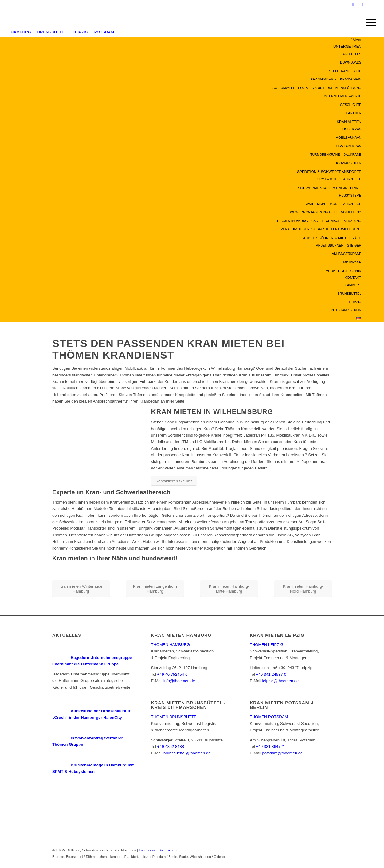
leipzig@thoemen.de (280, 681)
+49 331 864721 (270, 747)
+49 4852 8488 (171, 747)
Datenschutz (168, 850)
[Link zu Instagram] (353, 5)
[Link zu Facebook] (372, 5)
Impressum (147, 850)
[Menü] (369, 23)
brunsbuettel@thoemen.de (187, 753)
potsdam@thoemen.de (282, 753)
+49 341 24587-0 (271, 674)
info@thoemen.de (179, 681)
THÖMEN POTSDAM (269, 717)
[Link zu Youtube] (362, 5)
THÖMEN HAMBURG (170, 645)
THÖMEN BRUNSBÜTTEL (175, 717)
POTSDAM (104, 32)
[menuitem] (223, 80)
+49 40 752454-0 (172, 674)
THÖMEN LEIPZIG (267, 645)
